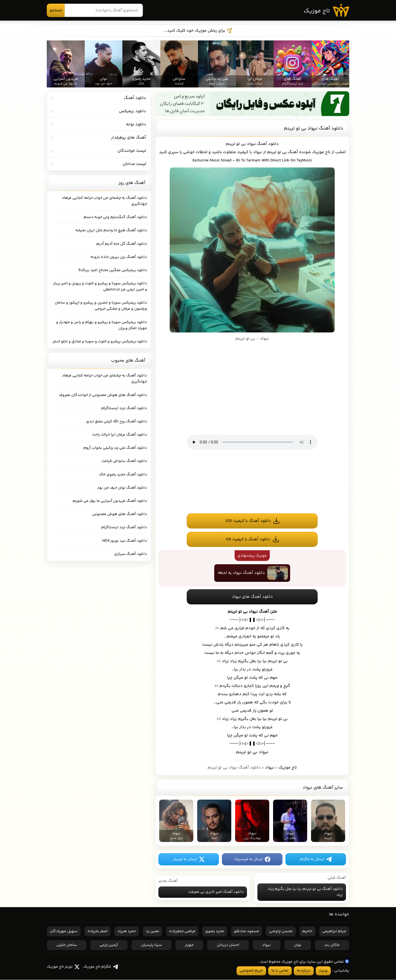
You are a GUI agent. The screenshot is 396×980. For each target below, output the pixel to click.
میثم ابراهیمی (334, 932)
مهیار (189, 945)
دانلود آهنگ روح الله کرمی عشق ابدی (117, 422)
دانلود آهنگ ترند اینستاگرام (124, 408)
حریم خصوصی (251, 971)
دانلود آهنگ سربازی (131, 554)
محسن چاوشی (281, 932)
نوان (298, 945)
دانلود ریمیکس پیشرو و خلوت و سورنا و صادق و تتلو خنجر (100, 342)
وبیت (323, 971)
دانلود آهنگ (268, 144)
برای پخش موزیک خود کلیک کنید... (198, 31)
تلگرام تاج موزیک (101, 967)
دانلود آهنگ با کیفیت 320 (248, 521)
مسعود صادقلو (247, 932)
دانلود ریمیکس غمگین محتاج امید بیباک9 (113, 270)
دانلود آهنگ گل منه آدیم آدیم (122, 244)
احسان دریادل (228, 945)
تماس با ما (280, 971)
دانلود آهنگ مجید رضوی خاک (123, 475)
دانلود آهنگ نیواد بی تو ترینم (313, 128)
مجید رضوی (215, 932)
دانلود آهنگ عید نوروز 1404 (125, 541)
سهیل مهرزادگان (64, 932)
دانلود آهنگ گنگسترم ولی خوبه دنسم (116, 217)
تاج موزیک (316, 11)
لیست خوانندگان (132, 151)
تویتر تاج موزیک (63, 967)
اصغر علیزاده (98, 932)
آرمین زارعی (109, 945)
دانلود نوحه (136, 124)
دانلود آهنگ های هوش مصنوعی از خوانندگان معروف (103, 395)
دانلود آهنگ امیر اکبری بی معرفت (216, 892)
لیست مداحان (134, 164)
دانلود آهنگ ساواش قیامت (124, 461)
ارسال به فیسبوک (252, 860)
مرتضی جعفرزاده (182, 932)
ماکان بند (332, 945)
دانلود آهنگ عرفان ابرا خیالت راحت (120, 435)
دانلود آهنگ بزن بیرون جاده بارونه (119, 257)
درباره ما (304, 971)
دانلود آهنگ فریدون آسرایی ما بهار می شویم (110, 501)
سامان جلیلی (67, 945)
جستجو (56, 10)
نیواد (270, 768)
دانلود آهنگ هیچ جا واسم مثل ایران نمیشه (111, 230)
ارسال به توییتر (189, 860)
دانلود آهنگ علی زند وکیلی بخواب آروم (115, 448)
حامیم (307, 932)
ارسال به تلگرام (316, 860)
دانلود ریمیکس (133, 111)
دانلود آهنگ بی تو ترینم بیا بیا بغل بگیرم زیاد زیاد (305, 892)
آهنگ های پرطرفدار (129, 138)
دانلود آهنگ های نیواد (252, 597)
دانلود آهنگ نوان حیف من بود (122, 488)
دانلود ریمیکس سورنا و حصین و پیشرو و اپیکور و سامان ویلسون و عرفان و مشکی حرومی (101, 306)
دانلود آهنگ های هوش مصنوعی (120, 514)
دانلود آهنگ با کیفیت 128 (248, 539)
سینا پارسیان (152, 945)
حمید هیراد (127, 932)
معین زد (152, 932)
